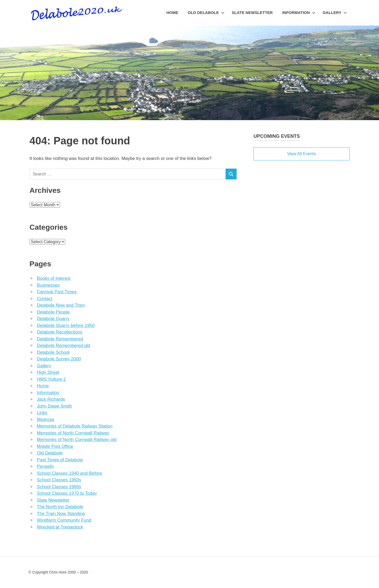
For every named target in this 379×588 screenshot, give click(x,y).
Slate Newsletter (252, 13)
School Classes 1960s (59, 487)
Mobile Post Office (55, 446)
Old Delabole (206, 13)
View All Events (301, 154)
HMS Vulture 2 (51, 379)
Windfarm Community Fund (64, 520)
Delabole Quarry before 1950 (66, 325)
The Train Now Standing (61, 514)
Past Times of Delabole (60, 460)
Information (299, 13)
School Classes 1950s (59, 480)
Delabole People (53, 312)
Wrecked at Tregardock (60, 527)
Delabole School (53, 352)
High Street (48, 372)
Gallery (335, 13)
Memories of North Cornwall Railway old (77, 440)
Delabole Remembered (60, 339)
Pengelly (45, 466)
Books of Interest (54, 278)
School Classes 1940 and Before (69, 473)
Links (42, 413)
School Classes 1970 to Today (67, 493)
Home (172, 13)
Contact (45, 299)
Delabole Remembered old (63, 346)
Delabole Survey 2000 (59, 359)
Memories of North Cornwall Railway (73, 433)
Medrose (46, 420)
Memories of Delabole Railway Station (75, 426)
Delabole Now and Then (61, 305)
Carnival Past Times (57, 292)
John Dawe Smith (54, 406)
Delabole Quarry (53, 319)
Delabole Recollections (60, 332)
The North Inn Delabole (60, 507)
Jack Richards (51, 399)
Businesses (48, 285)
